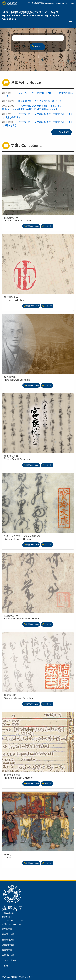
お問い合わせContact (12, 924)
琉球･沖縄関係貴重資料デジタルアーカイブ (32, 14)
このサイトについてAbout (14, 920)
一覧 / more (63, 132)
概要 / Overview (32, 226)
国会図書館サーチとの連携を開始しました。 (41, 101)
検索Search (7, 917)
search (37, 47)
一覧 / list (48, 226)
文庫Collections (9, 913)
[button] (6, 49)
